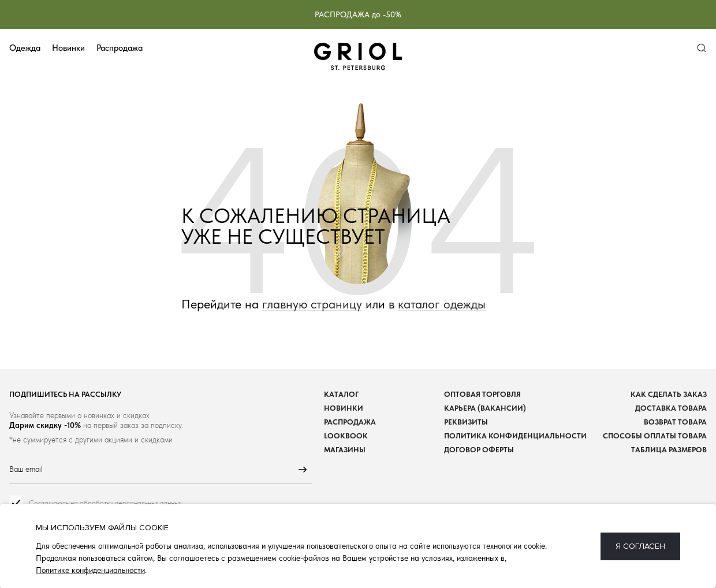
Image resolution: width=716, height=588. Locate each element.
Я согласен (640, 546)
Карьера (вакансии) (485, 408)
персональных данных (148, 503)
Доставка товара (671, 408)
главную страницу (312, 304)
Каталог (341, 394)
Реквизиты (466, 422)
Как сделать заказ (669, 394)
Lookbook (346, 436)
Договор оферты (479, 450)
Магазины (345, 450)
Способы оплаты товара (655, 436)
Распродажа (120, 48)
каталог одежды (442, 304)
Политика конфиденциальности (515, 436)
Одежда (25, 48)
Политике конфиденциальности (90, 570)
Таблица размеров (669, 450)
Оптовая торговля (482, 394)
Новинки (68, 48)
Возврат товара (675, 422)
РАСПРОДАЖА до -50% (358, 14)
